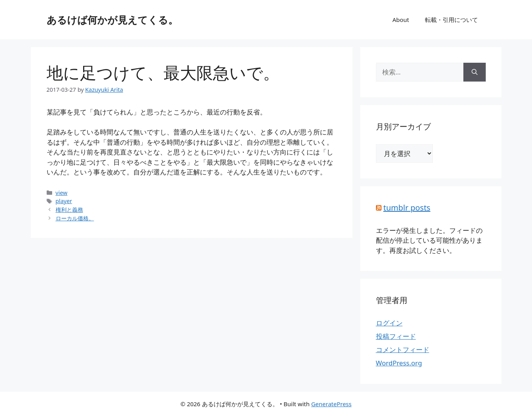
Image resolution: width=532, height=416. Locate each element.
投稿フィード (396, 336)
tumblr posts (407, 208)
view (62, 193)
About (401, 20)
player (64, 201)
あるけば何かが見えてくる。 (112, 20)
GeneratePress (331, 404)
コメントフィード (403, 350)
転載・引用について (451, 20)
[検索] (475, 72)
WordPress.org (399, 363)
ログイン (389, 323)
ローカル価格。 (75, 218)
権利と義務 (69, 210)
